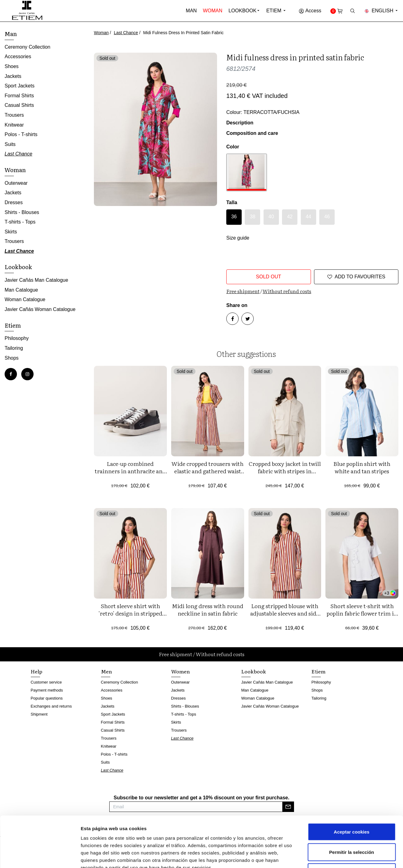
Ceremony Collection (28, 47)
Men (107, 671)
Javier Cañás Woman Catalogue (40, 309)
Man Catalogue (21, 290)
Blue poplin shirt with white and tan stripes (362, 467)
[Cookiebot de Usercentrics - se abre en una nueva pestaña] (40, 856)
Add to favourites (356, 277)
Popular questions (47, 698)
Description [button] (240, 123)
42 (290, 217)
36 (234, 217)
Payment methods (47, 690)
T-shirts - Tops (20, 222)
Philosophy (17, 338)
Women (181, 671)
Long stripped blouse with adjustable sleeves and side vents (285, 613)
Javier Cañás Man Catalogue (36, 280)
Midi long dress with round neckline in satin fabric (208, 610)
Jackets (13, 76)
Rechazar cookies (352, 828)
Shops (12, 358)
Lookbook (242, 11)
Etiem (276, 11)
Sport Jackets (20, 86)
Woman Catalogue (25, 299)
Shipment (39, 714)
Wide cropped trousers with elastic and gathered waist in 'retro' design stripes (208, 471)
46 (327, 217)
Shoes (12, 66)
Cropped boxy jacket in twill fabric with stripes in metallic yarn (285, 471)
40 (271, 217)
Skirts (11, 232)
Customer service (46, 682)
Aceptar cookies (352, 787)
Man (191, 11)
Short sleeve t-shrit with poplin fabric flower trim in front (362, 613)
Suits (10, 144)
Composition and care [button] (252, 133)
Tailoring (14, 348)
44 (308, 217)
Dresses (14, 202)
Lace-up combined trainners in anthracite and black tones (130, 471)
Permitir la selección (352, 807)
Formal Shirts (19, 96)
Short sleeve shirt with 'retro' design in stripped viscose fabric (130, 613)
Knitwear (14, 125)
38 (253, 217)
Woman (213, 11)
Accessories (18, 57)
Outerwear (16, 183)
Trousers (14, 115)
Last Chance (126, 33)
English (381, 11)
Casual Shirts (19, 105)
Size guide (238, 238)
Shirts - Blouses (22, 212)
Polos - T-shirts (21, 134)
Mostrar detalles (331, 856)
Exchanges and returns (51, 706)
